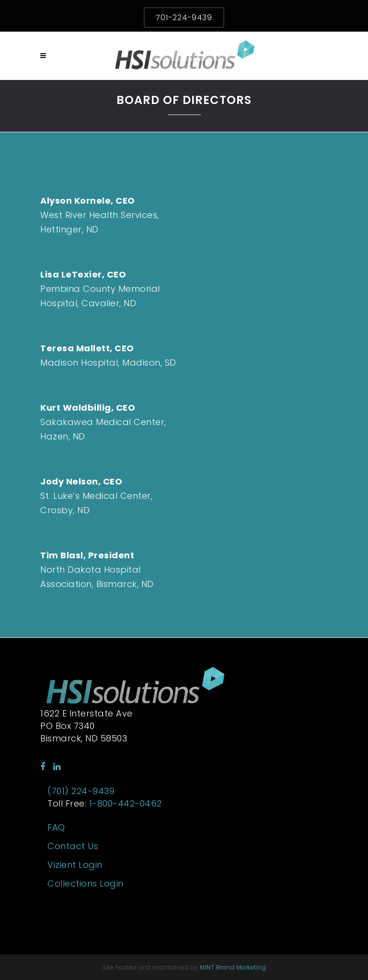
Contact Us (73, 846)
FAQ (56, 828)
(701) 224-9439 (81, 791)
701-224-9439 (184, 17)
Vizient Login (75, 865)
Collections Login (86, 884)
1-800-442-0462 (126, 803)
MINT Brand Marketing (233, 967)
